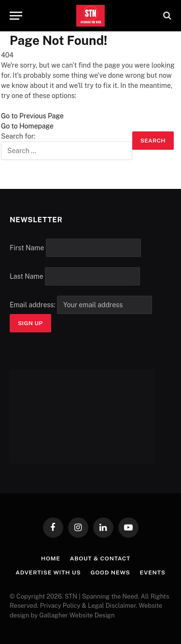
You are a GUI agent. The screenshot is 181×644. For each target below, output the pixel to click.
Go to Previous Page (32, 116)
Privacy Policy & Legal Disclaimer (88, 606)
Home (51, 558)
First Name (27, 248)
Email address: (81, 305)
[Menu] (16, 16)
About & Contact (100, 558)
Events (153, 572)
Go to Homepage (27, 126)
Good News (111, 572)
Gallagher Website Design (77, 615)
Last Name (27, 276)
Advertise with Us (48, 572)
